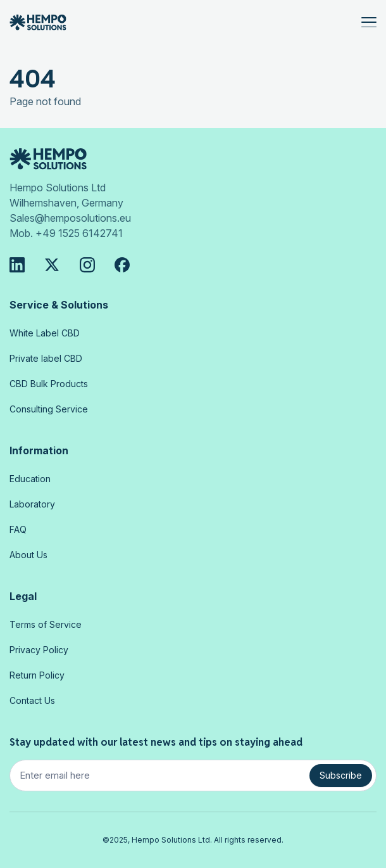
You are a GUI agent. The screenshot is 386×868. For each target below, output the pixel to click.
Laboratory (32, 504)
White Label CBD (45, 333)
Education (30, 479)
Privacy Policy (39, 650)
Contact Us (32, 700)
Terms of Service (46, 624)
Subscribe (341, 775)
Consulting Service (49, 409)
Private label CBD (46, 358)
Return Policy (37, 675)
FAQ (18, 529)
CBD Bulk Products (49, 384)
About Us (28, 555)
